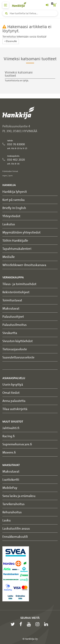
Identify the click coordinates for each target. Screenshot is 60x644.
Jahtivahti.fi (11, 428)
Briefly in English (14, 208)
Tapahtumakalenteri (17, 249)
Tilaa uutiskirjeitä (15, 409)
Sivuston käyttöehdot (18, 341)
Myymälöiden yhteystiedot (21, 232)
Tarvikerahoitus (14, 504)
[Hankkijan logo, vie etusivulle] (21, 5)
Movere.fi (9, 452)
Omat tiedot (11, 393)
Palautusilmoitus (15, 325)
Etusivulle (11, 41)
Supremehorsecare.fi (17, 444)
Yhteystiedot (11, 216)
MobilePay (10, 488)
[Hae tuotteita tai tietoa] (30, 13)
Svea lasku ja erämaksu (19, 496)
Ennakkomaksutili (15, 537)
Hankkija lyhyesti (15, 192)
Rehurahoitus (12, 512)
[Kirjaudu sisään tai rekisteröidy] (47, 5)
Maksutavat (11, 308)
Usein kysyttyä (13, 384)
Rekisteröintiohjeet (16, 292)
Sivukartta (10, 333)
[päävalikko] (6, 5)
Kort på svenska (14, 200)
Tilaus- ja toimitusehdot (19, 284)
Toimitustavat (12, 300)
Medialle (9, 257)
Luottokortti (11, 479)
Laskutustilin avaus (16, 528)
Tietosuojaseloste (15, 349)
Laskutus (9, 224)
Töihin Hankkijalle (15, 240)
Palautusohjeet (13, 316)
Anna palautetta (14, 401)
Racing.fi (9, 436)
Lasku (6, 520)
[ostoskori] (54, 5)
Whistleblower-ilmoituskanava (24, 265)
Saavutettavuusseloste (18, 357)
